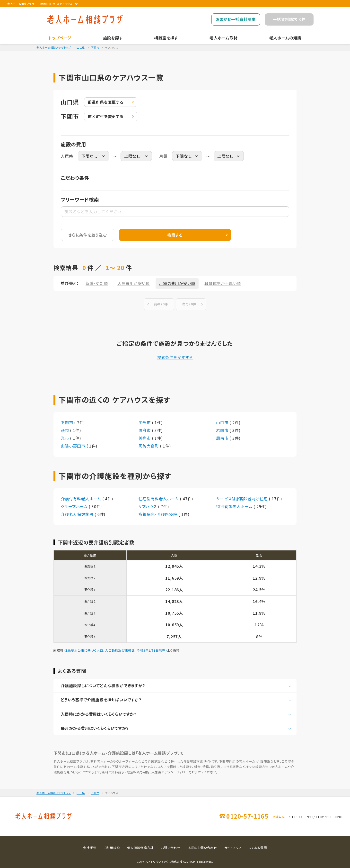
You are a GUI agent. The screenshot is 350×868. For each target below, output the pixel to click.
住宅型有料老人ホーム (159, 499)
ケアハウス (148, 506)
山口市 (223, 422)
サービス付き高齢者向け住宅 (242, 499)
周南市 (223, 438)
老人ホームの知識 (285, 38)
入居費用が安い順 (134, 283)
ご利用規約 (112, 848)
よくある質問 (258, 848)
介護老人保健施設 (78, 514)
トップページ (60, 38)
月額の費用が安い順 (177, 283)
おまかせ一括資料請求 (236, 19)
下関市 (95, 47)
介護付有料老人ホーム (82, 499)
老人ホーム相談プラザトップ (54, 47)
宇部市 (145, 422)
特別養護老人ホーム (235, 506)
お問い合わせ (171, 848)
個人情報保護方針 (140, 848)
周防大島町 (149, 446)
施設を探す (113, 38)
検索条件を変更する (175, 357)
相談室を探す (166, 38)
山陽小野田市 (74, 446)
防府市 (145, 430)
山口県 (81, 47)
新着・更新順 (97, 283)
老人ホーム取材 (224, 38)
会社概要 (90, 848)
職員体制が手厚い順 (223, 283)
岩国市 (223, 430)
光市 (65, 438)
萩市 (65, 430)
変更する (106, 102)
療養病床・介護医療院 (159, 514)
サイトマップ (233, 848)
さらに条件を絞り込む (87, 235)
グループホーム (75, 506)
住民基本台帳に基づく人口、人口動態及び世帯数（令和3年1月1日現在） (116, 650)
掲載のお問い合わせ (202, 848)
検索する (175, 235)
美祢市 (145, 438)
